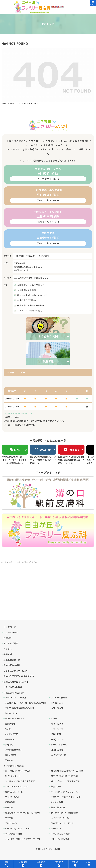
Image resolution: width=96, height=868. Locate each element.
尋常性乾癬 (56, 734)
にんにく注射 (57, 802)
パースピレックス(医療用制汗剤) (66, 781)
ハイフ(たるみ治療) (14, 834)
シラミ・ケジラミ (59, 745)
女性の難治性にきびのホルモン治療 (67, 771)
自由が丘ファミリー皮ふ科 (16, 671)
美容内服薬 (56, 786)
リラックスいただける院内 (30, 310)
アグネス (9, 818)
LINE (15, 450)
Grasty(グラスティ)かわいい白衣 (19, 676)
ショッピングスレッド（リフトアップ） (23, 839)
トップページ (10, 627)
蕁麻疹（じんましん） (15, 718)
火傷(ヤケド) (11, 724)
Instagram (43, 450)
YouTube (71, 450)
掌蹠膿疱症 (10, 739)
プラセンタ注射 (12, 797)
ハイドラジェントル (60, 818)
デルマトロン (11, 823)
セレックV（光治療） (61, 839)
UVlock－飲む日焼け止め (16, 786)
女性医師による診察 (27, 290)
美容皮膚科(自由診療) (14, 766)
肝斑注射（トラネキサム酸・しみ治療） (23, 813)
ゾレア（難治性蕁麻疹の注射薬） (20, 708)
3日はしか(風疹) (58, 750)
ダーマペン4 (57, 828)
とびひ (54, 718)
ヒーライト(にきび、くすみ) (18, 828)
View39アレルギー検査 (15, 697)
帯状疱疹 (9, 760)
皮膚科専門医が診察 (27, 300)
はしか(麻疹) (11, 755)
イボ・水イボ (57, 729)
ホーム (4, 562)
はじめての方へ (11, 632)
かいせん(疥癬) (12, 734)
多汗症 (8, 729)
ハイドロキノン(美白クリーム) (65, 792)
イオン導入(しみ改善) (61, 834)
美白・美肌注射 (58, 807)
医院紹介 (8, 638)
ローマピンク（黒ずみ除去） (18, 771)
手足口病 (9, 745)
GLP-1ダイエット (13, 776)
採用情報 (8, 654)
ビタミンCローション (15, 792)
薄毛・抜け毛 (57, 724)
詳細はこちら (42, 278)
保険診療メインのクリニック (31, 285)
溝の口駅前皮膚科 (12, 665)
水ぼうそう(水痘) (59, 755)
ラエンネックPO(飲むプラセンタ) (66, 797)
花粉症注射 (10, 802)
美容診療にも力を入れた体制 (31, 305)
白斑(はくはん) (58, 739)
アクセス (8, 649)
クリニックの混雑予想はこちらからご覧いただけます (48, 160)
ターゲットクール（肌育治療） (65, 813)
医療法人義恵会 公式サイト (16, 682)
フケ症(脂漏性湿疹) (14, 750)
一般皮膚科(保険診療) (14, 693)
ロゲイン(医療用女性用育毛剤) (65, 776)
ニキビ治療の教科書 (13, 687)
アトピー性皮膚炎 (59, 697)
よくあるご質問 (11, 643)
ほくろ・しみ (11, 713)
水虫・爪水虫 (57, 708)
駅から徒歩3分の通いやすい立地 (32, 295)
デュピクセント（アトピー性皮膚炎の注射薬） (26, 703)
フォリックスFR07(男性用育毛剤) (20, 781)
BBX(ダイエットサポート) (63, 823)
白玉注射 (9, 807)
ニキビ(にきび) (58, 703)
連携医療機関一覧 (12, 660)
